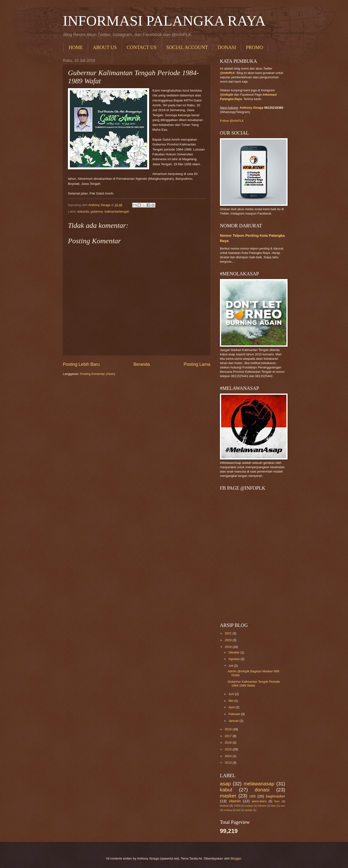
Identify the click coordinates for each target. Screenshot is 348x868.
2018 (229, 729)
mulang (228, 810)
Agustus (234, 659)
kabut (226, 790)
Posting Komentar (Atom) (98, 374)
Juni (232, 694)
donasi (262, 790)
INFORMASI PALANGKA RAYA (164, 21)
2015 (229, 749)
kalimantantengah (117, 212)
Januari (234, 721)
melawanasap (259, 784)
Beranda (142, 364)
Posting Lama (197, 364)
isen (283, 806)
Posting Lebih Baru (81, 364)
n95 (253, 796)
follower (262, 806)
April (232, 707)
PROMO (255, 47)
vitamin (235, 801)
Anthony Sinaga (252, 108)
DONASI (227, 47)
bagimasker (275, 796)
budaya (249, 806)
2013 (229, 763)
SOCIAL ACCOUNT (187, 47)
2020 (229, 640)
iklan (273, 806)
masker (228, 796)
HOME (76, 47)
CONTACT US (141, 47)
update (249, 810)
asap (225, 784)
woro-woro (259, 801)
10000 (237, 806)
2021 (229, 633)
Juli (231, 666)
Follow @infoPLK (232, 121)
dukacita (83, 212)
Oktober (234, 652)
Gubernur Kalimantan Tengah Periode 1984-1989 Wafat (254, 683)
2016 (229, 742)
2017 (229, 736)
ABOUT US (105, 47)
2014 (229, 756)
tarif (238, 810)
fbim (277, 801)
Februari (235, 714)
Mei (231, 701)
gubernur (97, 212)
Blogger (236, 858)
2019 (229, 647)
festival (224, 806)
